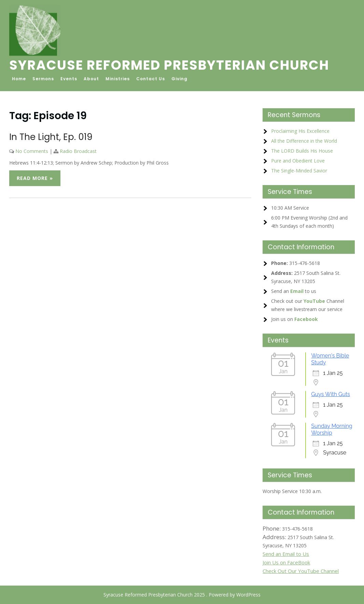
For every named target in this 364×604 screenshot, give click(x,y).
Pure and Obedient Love (298, 161)
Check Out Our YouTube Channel (301, 571)
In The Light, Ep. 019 (51, 137)
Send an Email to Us (286, 554)
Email (297, 291)
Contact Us (151, 79)
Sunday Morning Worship (332, 429)
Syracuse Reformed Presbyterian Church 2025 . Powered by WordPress (182, 595)
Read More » (35, 178)
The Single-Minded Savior (299, 171)
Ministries (118, 79)
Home (19, 79)
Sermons (43, 79)
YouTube (314, 301)
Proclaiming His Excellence (300, 131)
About (91, 79)
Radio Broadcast (78, 151)
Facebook (306, 319)
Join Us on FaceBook (286, 562)
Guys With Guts (331, 394)
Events (69, 79)
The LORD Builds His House (302, 151)
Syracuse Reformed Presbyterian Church (169, 65)
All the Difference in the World (304, 141)
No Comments (32, 151)
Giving (179, 79)
